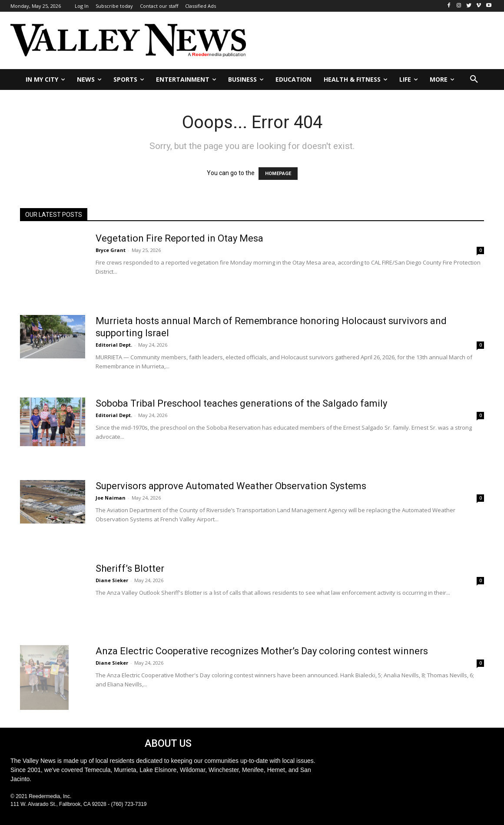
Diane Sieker (112, 580)
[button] (474, 80)
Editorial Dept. (114, 345)
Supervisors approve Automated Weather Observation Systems (231, 486)
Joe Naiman (111, 498)
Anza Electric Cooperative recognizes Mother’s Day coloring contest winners (262, 651)
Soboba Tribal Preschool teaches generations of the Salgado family (241, 403)
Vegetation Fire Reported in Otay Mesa (179, 238)
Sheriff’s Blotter (130, 568)
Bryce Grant (111, 250)
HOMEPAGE (278, 174)
